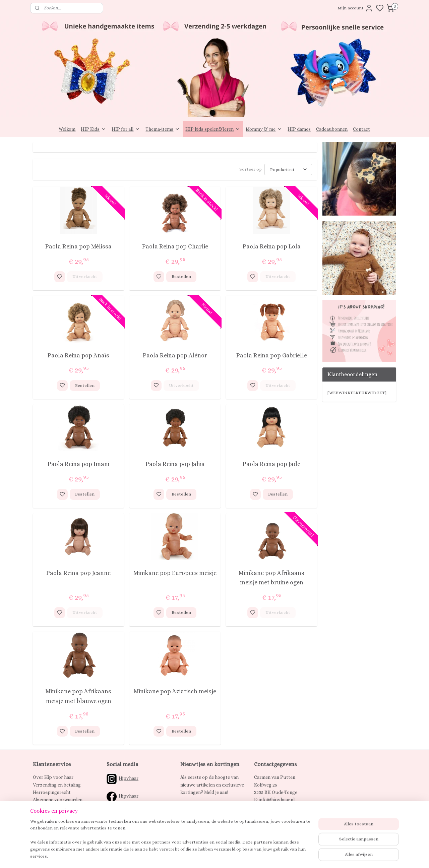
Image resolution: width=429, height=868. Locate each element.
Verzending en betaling (57, 785)
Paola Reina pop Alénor (175, 355)
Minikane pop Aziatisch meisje (175, 691)
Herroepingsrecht (52, 792)
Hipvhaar (129, 778)
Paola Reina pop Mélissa (78, 246)
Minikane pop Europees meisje (175, 573)
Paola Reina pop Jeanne (78, 573)
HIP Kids (94, 129)
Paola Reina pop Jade (271, 464)
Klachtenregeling (51, 815)
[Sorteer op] (288, 169)
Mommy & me (264, 129)
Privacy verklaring (52, 807)
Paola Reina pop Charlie (175, 246)
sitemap (234, 856)
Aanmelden (197, 807)
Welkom (67, 129)
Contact (361, 129)
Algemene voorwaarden (58, 800)
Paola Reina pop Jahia (175, 464)
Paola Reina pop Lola (272, 246)
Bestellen (181, 276)
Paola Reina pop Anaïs (78, 355)
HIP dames (299, 129)
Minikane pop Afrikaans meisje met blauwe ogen (78, 696)
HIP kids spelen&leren (213, 129)
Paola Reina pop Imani (78, 464)
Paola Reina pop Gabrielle (272, 355)
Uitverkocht (85, 276)
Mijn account (355, 8)
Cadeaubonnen (332, 129)
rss (248, 856)
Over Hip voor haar (53, 777)
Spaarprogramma (52, 822)
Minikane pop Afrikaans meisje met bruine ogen (271, 578)
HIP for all (126, 129)
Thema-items (163, 129)
